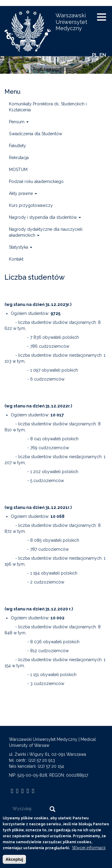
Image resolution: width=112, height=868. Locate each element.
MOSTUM (18, 170)
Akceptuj (14, 863)
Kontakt (16, 259)
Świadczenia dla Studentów (36, 134)
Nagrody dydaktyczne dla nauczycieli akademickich (46, 232)
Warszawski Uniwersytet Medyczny (71, 22)
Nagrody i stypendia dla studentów (45, 217)
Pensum (19, 122)
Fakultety (17, 146)
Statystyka (21, 247)
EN (103, 55)
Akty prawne (23, 193)
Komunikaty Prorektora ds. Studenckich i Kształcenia (48, 107)
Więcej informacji (89, 852)
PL (95, 55)
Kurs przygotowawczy (31, 205)
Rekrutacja (19, 158)
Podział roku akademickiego (36, 181)
